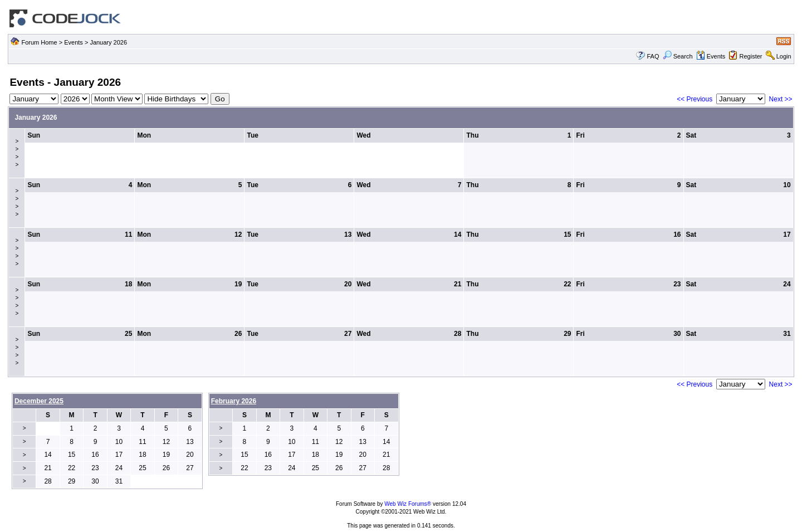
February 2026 (234, 401)
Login (784, 56)
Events (74, 42)
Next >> (781, 99)
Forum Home (39, 42)
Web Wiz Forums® (408, 504)
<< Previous (695, 99)
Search (678, 56)
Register (751, 56)
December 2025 (39, 401)
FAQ (653, 56)
